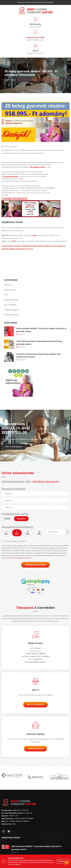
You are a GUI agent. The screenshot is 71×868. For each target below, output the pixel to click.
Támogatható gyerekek (37, 167)
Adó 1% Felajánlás (10, 305)
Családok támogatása (11, 310)
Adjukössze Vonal (10, 290)
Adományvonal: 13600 (35, 37)
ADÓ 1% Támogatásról (14, 451)
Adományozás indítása (35, 565)
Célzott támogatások (9, 146)
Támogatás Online (36, 749)
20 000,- (39, 533)
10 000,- (28, 533)
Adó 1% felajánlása (36, 705)
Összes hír (8, 285)
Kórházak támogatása (11, 315)
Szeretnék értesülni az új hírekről (14, 541)
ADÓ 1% (35, 690)
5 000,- (17, 533)
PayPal (7, 519)
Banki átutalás (35, 643)
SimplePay (21, 519)
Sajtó (6, 295)
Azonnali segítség (35, 734)
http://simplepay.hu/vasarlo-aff (21, 558)
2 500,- (6, 533)
